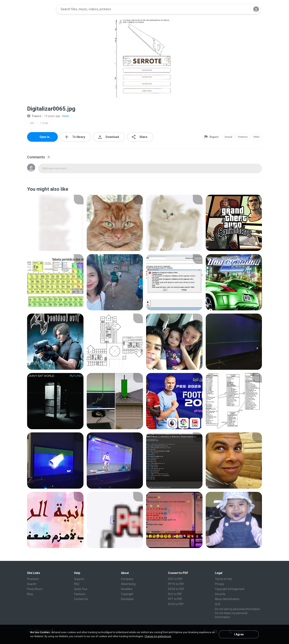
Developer (127, 599)
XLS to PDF (175, 594)
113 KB (44, 123)
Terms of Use (223, 579)
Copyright (127, 594)
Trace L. (35, 116)
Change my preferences (158, 636)
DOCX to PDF (176, 589)
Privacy (220, 584)
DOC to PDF (175, 579)
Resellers (127, 589)
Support (79, 579)
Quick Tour (81, 589)
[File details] (55, 223)
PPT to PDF (175, 599)
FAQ (77, 584)
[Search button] (245, 9)
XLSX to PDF (176, 604)
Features (80, 594)
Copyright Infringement (230, 589)
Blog (30, 594)
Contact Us (81, 599)
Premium (33, 579)
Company (127, 579)
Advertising (128, 584)
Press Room (35, 589)
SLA (218, 604)
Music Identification (227, 599)
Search (32, 584)
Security (220, 594)
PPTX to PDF (176, 584)
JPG (32, 123)
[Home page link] (40, 9)
